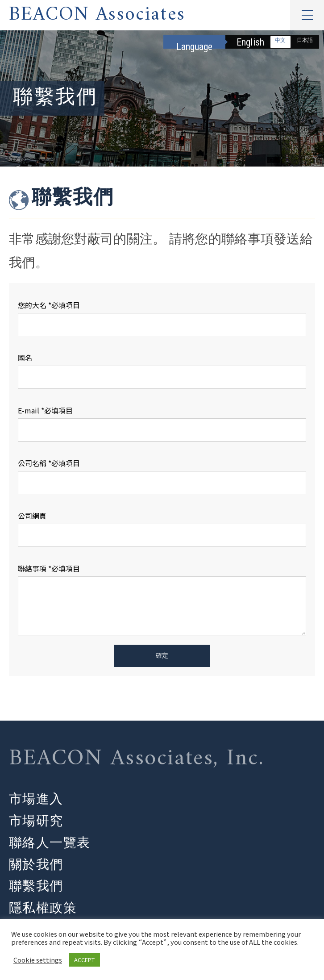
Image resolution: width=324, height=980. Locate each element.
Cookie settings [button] (38, 960)
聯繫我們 (36, 886)
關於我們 (36, 865)
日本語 (305, 40)
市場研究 (36, 821)
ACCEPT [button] (84, 960)
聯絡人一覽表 (50, 843)
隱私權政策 (43, 909)
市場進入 (36, 799)
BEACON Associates (97, 15)
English (251, 42)
